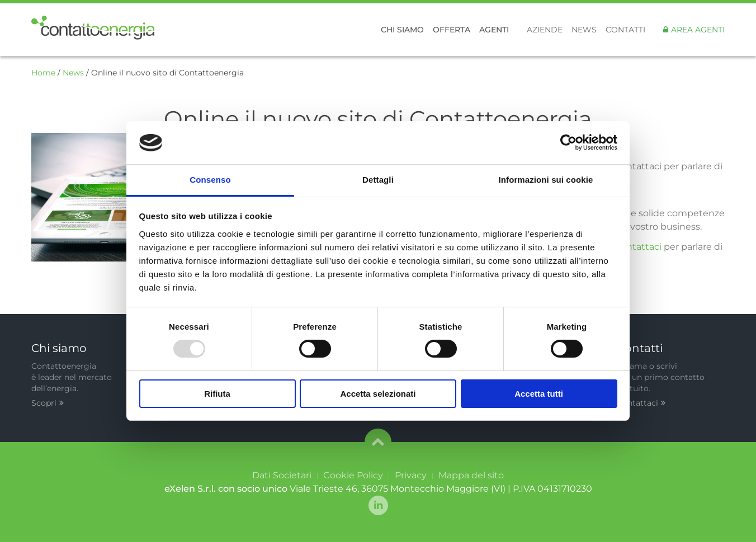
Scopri (48, 403)
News (584, 30)
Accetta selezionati (378, 394)
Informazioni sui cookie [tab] (546, 180)
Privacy (411, 475)
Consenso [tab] (210, 180)
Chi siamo (402, 30)
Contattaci (641, 403)
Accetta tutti (539, 394)
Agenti (494, 30)
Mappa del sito (471, 475)
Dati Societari (282, 475)
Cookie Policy (353, 475)
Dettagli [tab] (378, 180)
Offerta (452, 30)
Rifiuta (217, 394)
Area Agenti (698, 30)
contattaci (640, 247)
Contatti (625, 30)
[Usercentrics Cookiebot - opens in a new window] (568, 142)
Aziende (545, 30)
